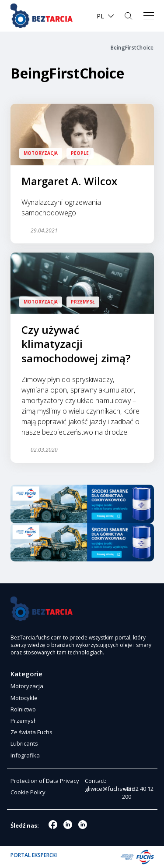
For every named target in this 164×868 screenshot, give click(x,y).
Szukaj (129, 16)
